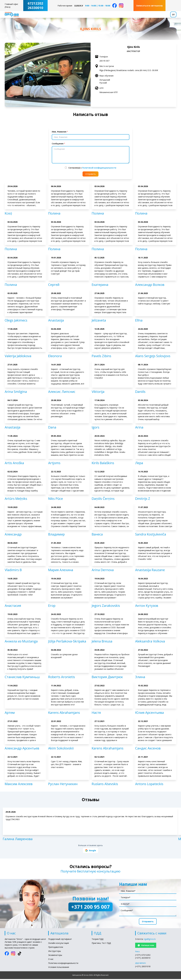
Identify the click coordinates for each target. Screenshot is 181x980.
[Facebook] (115, 6)
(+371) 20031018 (143, 968)
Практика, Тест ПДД (101, 945)
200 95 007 (104, 63)
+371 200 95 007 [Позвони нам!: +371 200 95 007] (90, 909)
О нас (51, 961)
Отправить (90, 176)
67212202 (35, 3)
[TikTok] (20, 955)
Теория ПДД (97, 941)
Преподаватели (56, 949)
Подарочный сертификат (60, 941)
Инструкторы (54, 953)
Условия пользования (59, 969)
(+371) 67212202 (143, 957)
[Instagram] (121, 6)
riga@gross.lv (150, 941)
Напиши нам (146, 947)
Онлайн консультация (59, 945)
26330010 (35, 8)
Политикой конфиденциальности (99, 170)
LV (173, 15)
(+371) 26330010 (143, 960)
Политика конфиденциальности (63, 965)
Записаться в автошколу (149, 6)
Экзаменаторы (55, 957)
